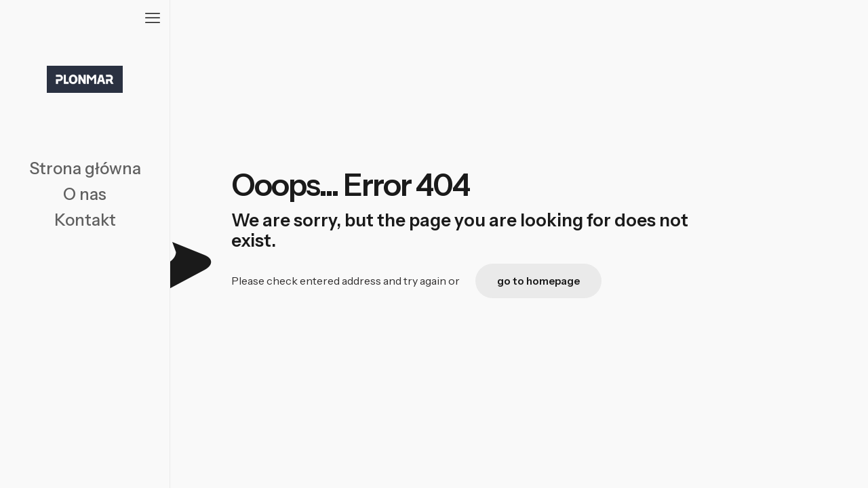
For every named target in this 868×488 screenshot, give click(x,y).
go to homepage (538, 281)
